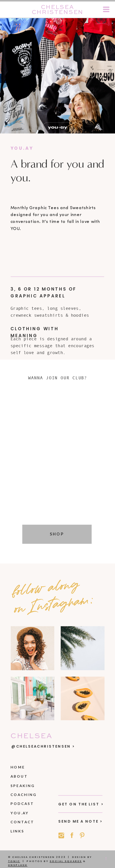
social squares (66, 861)
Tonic (14, 861)
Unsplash (18, 865)
